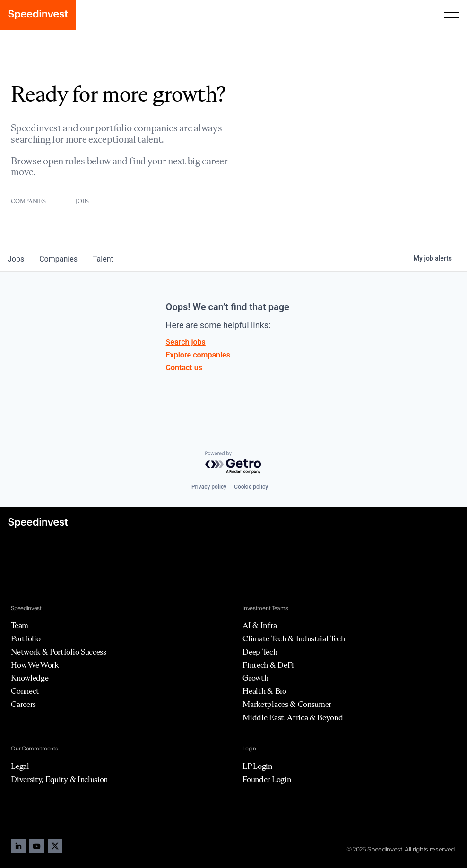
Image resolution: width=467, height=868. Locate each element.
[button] (452, 15)
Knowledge (30, 678)
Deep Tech (260, 652)
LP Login (257, 766)
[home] (38, 15)
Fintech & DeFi (268, 665)
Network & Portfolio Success (58, 652)
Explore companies (198, 355)
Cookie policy (251, 487)
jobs (16, 259)
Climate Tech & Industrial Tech (294, 638)
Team (20, 625)
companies (58, 259)
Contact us (184, 368)
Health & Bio (264, 691)
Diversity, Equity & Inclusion (59, 779)
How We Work (35, 665)
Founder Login (267, 779)
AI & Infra (259, 625)
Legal (20, 766)
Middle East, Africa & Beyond (293, 717)
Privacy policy (209, 487)
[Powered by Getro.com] (233, 463)
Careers (23, 704)
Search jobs (186, 342)
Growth (255, 678)
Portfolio (26, 638)
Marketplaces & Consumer (287, 704)
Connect (25, 691)
